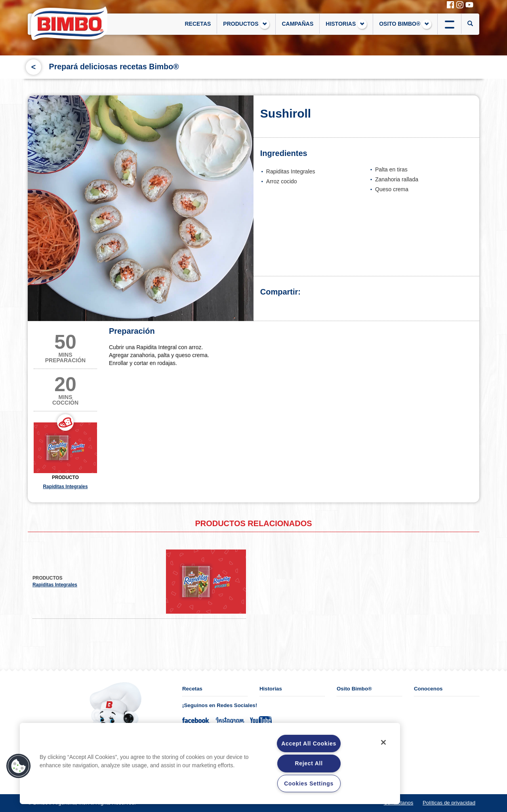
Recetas (192, 689)
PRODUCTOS (246, 24)
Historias (271, 689)
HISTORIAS (346, 24)
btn (449, 24)
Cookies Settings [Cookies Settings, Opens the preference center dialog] (309, 783)
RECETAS (198, 24)
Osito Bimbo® (354, 689)
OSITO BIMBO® (405, 24)
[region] (210, 764)
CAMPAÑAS (297, 24)
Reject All (309, 763)
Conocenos (428, 689)
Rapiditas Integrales (66, 487)
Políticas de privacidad (449, 803)
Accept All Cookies (309, 744)
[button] (19, 766)
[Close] (383, 742)
